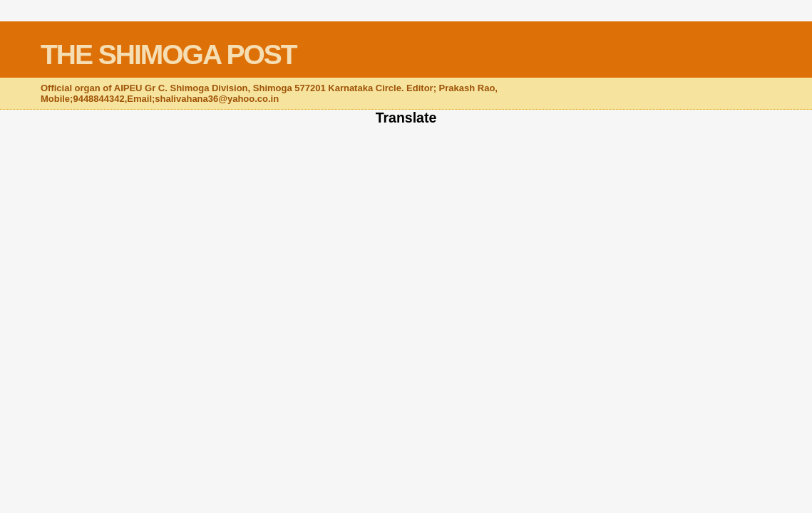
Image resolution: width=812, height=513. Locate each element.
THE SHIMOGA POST (169, 55)
